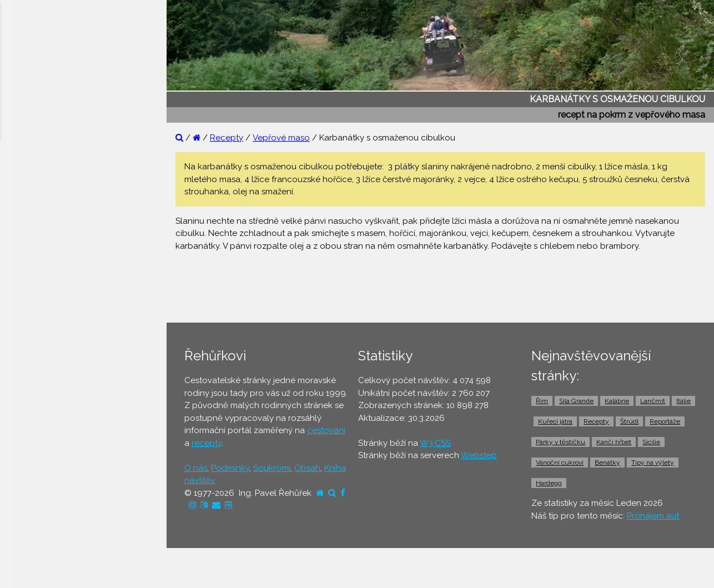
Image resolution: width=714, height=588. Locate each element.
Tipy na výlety (653, 463)
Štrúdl (629, 421)
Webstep (479, 455)
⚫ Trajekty (33, 411)
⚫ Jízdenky (35, 389)
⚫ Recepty (34, 262)
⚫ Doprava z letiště (51, 432)
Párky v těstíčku (560, 442)
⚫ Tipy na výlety (45, 219)
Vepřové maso (281, 138)
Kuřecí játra (555, 421)
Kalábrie (617, 401)
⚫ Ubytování (38, 325)
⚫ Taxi (25, 454)
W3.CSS (435, 443)
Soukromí (272, 468)
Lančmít (653, 401)
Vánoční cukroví (560, 463)
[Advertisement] (445, 286)
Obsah (307, 468)
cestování (326, 430)
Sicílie (651, 442)
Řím (542, 401)
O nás (196, 468)
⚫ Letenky (33, 368)
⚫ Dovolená (37, 304)
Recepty (227, 138)
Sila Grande (576, 401)
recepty (207, 443)
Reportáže (665, 421)
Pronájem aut (653, 516)
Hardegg (549, 483)
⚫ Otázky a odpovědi (56, 197)
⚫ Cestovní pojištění (52, 346)
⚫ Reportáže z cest (51, 176)
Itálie (683, 401)
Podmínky (230, 468)
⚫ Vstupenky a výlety (54, 496)
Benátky (607, 463)
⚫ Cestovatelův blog (54, 240)
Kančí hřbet (614, 442)
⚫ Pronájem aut (44, 475)
